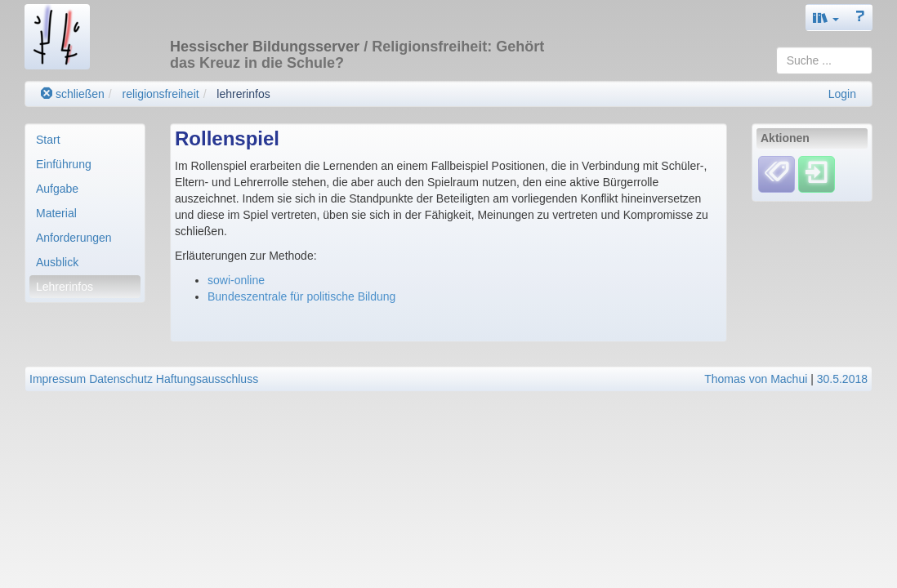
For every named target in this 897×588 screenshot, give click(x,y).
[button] (826, 18)
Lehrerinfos (65, 287)
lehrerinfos (243, 94)
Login (842, 94)
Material (56, 213)
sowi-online (236, 280)
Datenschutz (121, 379)
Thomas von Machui (756, 379)
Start (48, 140)
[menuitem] (85, 140)
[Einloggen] (817, 173)
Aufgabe (57, 189)
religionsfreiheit (160, 94)
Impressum (58, 379)
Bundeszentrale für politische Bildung (301, 296)
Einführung (64, 164)
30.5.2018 (842, 379)
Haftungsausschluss (207, 379)
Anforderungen (74, 238)
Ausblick (57, 262)
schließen (73, 94)
